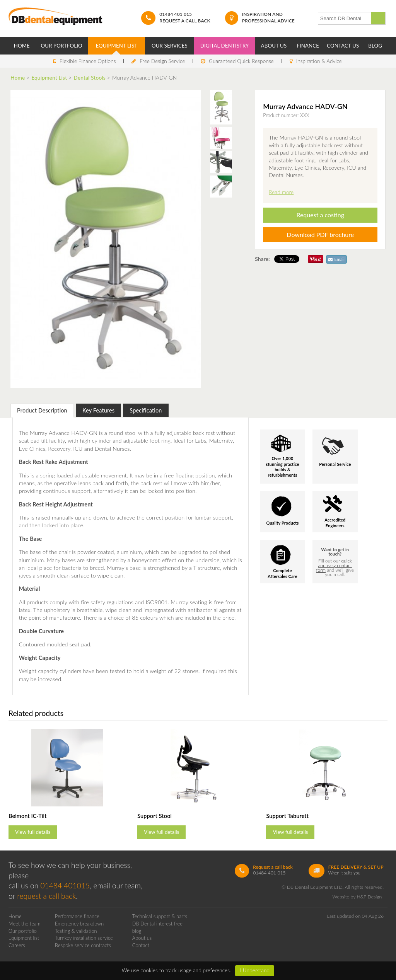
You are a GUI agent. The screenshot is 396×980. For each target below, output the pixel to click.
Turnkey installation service (84, 938)
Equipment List (116, 46)
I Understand (255, 970)
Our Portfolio (62, 46)
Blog (375, 46)
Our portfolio (23, 931)
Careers (17, 945)
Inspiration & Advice (319, 61)
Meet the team (25, 924)
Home (22, 46)
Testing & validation (76, 931)
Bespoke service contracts (83, 945)
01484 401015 (65, 885)
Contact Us (343, 46)
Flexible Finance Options (88, 61)
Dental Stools (90, 78)
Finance (308, 46)
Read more (281, 192)
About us (142, 938)
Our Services (170, 46)
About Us (274, 46)
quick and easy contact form (334, 565)
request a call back (46, 896)
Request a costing (320, 215)
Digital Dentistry (225, 46)
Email (336, 259)
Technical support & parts (160, 916)
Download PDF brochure (320, 234)
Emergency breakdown (79, 924)
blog (137, 931)
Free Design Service (162, 61)
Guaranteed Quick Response (241, 61)
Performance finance (77, 916)
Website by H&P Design (357, 897)
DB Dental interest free (157, 924)
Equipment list (24, 938)
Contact (141, 945)
